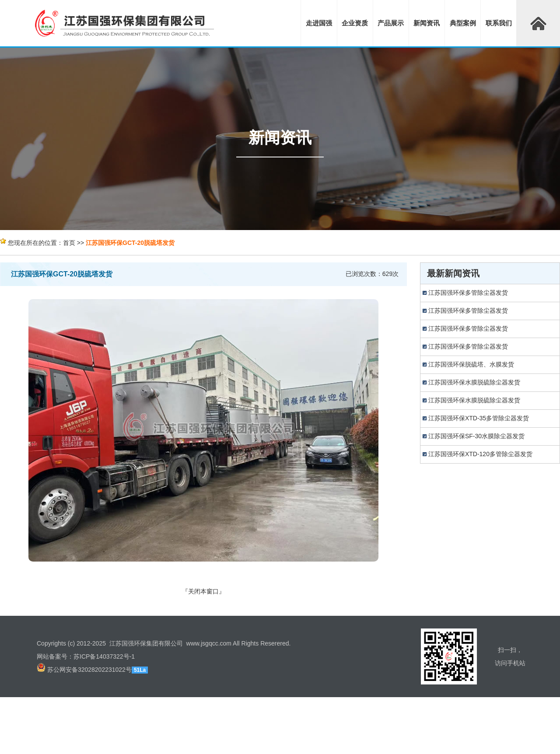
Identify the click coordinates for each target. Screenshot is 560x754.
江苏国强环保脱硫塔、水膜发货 (471, 364)
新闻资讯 (427, 23)
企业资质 (355, 23)
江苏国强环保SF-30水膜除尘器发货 (476, 436)
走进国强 (319, 23)
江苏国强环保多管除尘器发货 (468, 293)
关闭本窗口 (203, 591)
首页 (69, 243)
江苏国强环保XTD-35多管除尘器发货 (479, 418)
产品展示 (391, 23)
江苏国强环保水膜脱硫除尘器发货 (474, 382)
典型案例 (463, 23)
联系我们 (499, 23)
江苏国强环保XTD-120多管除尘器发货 (480, 454)
